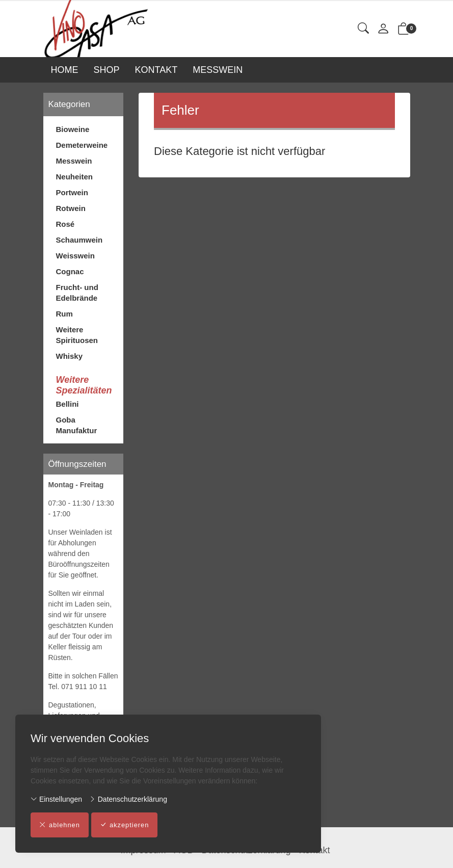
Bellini (68, 404)
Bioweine (73, 129)
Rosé (65, 224)
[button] (363, 29)
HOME (65, 70)
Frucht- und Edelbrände (77, 293)
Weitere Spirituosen (77, 335)
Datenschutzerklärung (128, 799)
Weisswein (75, 256)
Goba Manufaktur (77, 425)
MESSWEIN (218, 70)
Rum (64, 314)
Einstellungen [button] (56, 799)
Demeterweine (82, 145)
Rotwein (71, 208)
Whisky (70, 356)
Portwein (72, 192)
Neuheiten (75, 177)
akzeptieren (125, 825)
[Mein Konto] (383, 29)
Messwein (74, 161)
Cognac (70, 271)
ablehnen (60, 825)
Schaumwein (79, 240)
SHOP (107, 70)
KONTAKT (156, 70)
